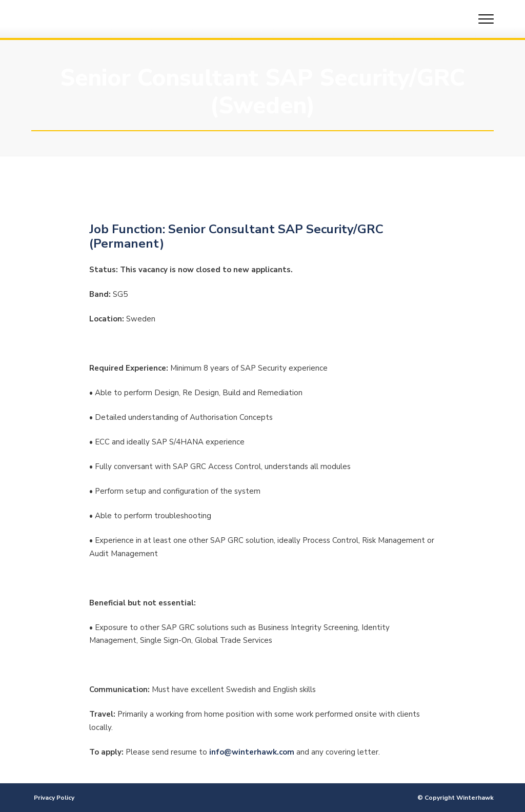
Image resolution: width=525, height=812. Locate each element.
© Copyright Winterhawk (456, 798)
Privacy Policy (54, 798)
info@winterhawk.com (252, 752)
